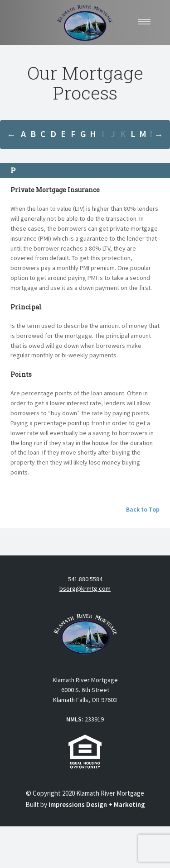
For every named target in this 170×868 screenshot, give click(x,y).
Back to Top (143, 509)
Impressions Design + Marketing (97, 804)
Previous (11, 135)
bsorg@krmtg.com (85, 588)
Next (159, 135)
